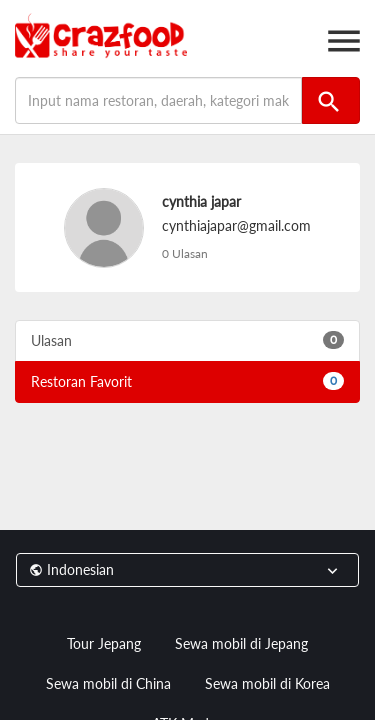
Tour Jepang (104, 643)
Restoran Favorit (187, 381)
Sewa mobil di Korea (267, 683)
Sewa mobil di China (108, 683)
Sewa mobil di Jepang (241, 643)
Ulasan (187, 340)
